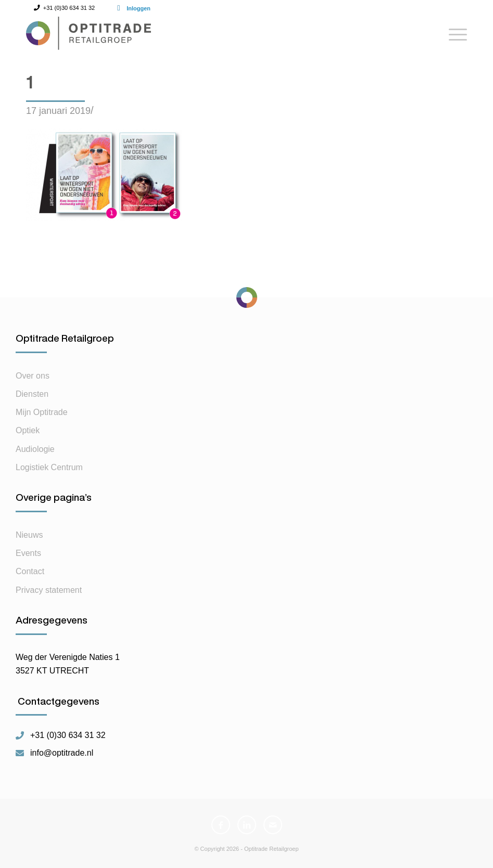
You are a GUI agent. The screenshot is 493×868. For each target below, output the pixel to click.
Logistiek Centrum (49, 467)
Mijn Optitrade (42, 412)
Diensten (32, 394)
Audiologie (35, 449)
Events (28, 553)
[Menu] (453, 38)
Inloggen (138, 8)
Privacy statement (49, 590)
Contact (30, 571)
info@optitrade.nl (62, 753)
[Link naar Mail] (273, 825)
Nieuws (29, 535)
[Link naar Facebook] (221, 825)
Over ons (33, 376)
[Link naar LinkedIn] (247, 825)
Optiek (28, 430)
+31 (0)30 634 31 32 (68, 735)
